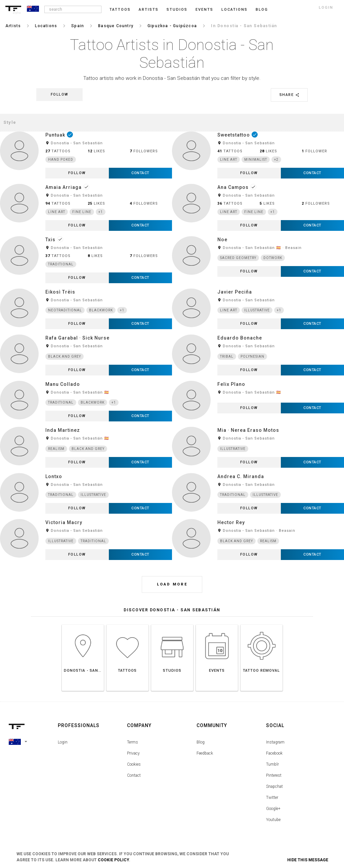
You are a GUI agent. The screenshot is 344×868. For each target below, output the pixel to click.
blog (262, 10)
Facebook (274, 753)
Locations (234, 10)
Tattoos (120, 10)
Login (63, 742)
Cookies (134, 764)
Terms (133, 742)
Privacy (133, 753)
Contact (134, 775)
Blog (201, 742)
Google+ (273, 809)
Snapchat (274, 786)
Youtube (273, 820)
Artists (149, 10)
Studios (177, 10)
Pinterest (274, 775)
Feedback (205, 753)
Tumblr (272, 764)
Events (204, 10)
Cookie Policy (113, 860)
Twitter (272, 798)
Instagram (275, 742)
